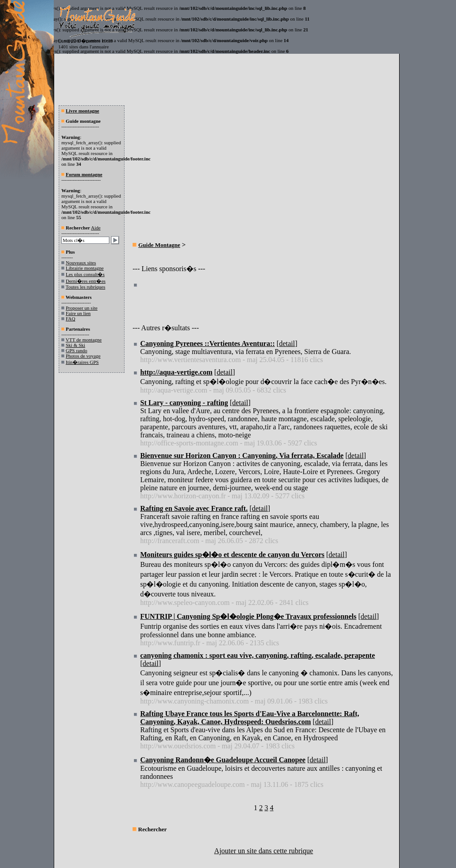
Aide (96, 228)
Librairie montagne (85, 268)
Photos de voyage (83, 356)
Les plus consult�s (85, 274)
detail (287, 343)
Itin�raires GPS (82, 362)
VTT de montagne (84, 340)
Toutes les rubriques (86, 287)
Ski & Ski (75, 345)
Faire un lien (78, 313)
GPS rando (77, 350)
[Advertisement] (208, 173)
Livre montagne (83, 111)
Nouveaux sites (81, 263)
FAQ (71, 319)
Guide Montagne (159, 245)
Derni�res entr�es (86, 281)
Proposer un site (82, 308)
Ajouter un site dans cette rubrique (264, 851)
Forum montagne (84, 174)
